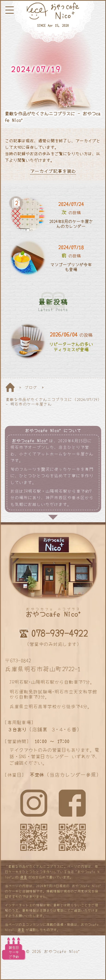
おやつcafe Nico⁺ (30, 441)
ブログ (31, 387)
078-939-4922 (59, 633)
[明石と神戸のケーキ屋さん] (53, 22)
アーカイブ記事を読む (53, 171)
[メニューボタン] (10, 10)
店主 (24, 877)
